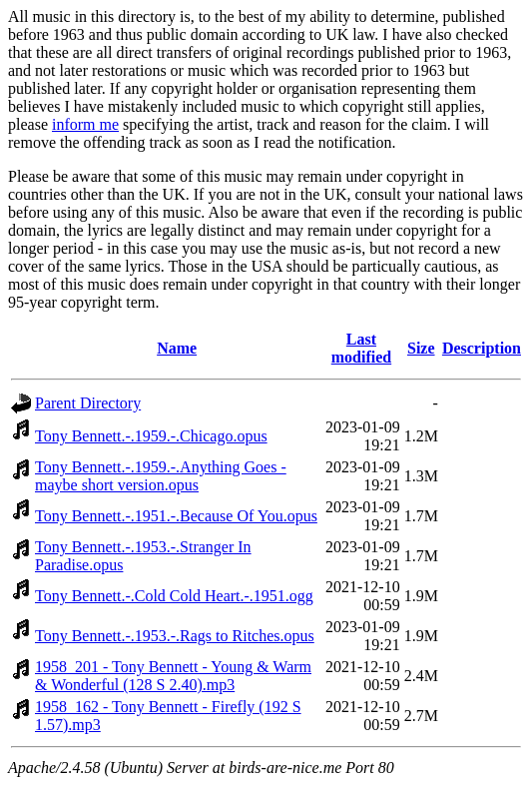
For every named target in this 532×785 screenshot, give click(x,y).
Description (482, 348)
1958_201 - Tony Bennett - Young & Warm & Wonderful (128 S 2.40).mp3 (173, 676)
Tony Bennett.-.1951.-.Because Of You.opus (176, 516)
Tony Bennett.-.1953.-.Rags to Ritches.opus (175, 636)
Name (177, 348)
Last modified (361, 348)
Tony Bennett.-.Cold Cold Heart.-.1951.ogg (174, 596)
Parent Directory (88, 403)
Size (421, 348)
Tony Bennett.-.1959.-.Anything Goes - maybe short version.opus (161, 476)
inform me (85, 124)
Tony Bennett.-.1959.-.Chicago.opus (151, 436)
